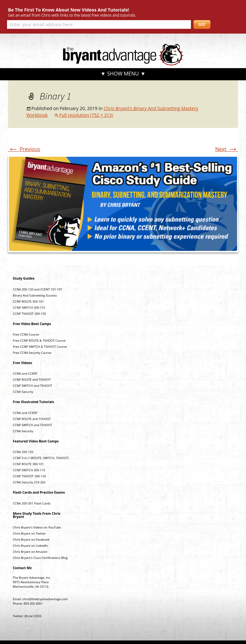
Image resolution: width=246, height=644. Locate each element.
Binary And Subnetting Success (35, 295)
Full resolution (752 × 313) (86, 115)
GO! (202, 24)
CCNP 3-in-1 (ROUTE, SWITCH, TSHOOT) (41, 458)
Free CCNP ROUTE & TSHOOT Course (39, 341)
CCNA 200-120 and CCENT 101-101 (37, 289)
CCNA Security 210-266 (29, 482)
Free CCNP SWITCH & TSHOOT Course (40, 347)
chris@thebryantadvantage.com (45, 599)
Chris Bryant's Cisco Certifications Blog (40, 558)
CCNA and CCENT (25, 374)
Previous (24, 149)
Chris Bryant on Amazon (30, 552)
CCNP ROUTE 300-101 (28, 302)
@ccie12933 (33, 616)
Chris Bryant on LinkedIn (30, 546)
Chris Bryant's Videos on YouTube (37, 527)
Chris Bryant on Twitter (29, 533)
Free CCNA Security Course (32, 353)
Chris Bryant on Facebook (31, 540)
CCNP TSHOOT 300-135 (29, 314)
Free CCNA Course (26, 334)
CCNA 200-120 (23, 452)
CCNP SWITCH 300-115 (29, 308)
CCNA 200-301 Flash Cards (32, 503)
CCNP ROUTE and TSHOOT (32, 380)
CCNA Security (23, 392)
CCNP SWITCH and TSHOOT (33, 386)
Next (227, 149)
